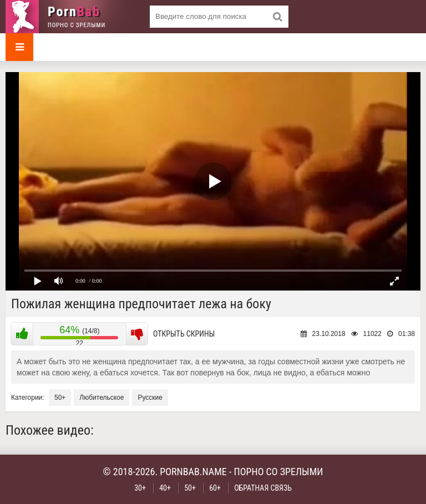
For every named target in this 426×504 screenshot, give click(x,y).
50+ (60, 398)
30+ (140, 488)
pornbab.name (193, 472)
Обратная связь (263, 488)
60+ (215, 488)
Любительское (102, 398)
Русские (150, 398)
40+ (165, 488)
